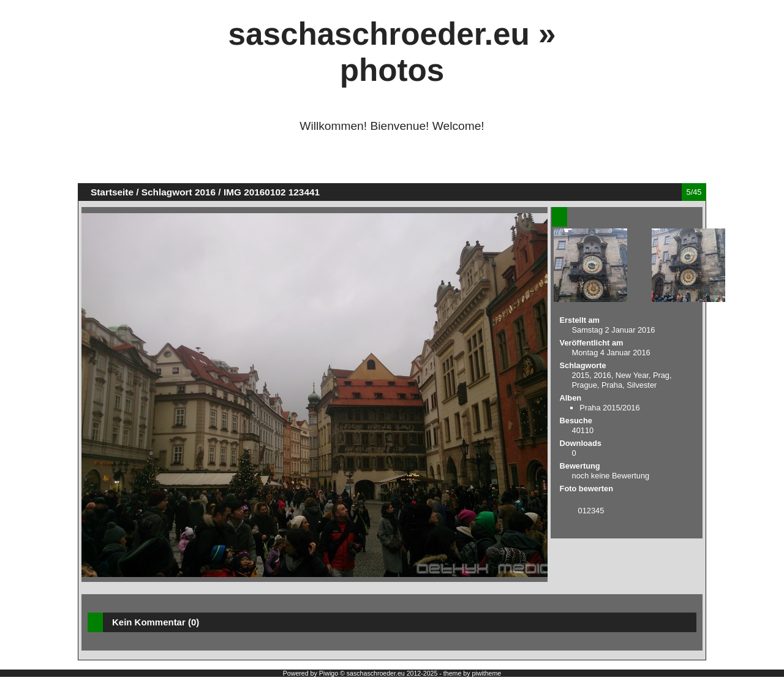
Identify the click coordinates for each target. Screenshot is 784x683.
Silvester (642, 385)
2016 (205, 192)
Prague (585, 385)
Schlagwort (167, 192)
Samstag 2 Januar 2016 (614, 330)
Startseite (112, 192)
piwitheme (486, 673)
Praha (612, 385)
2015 (581, 375)
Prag (661, 375)
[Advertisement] (392, 163)
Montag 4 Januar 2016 (611, 353)
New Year (632, 375)
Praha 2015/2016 (609, 408)
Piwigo (329, 673)
